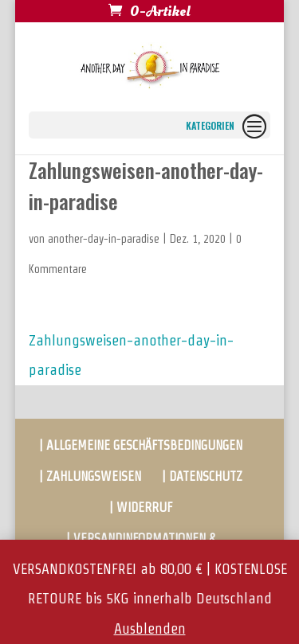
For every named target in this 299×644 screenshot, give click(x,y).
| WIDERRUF (141, 507)
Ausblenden (150, 628)
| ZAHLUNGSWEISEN (90, 476)
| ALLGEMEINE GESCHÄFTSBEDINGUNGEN (141, 445)
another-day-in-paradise (104, 239)
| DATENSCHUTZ (202, 476)
